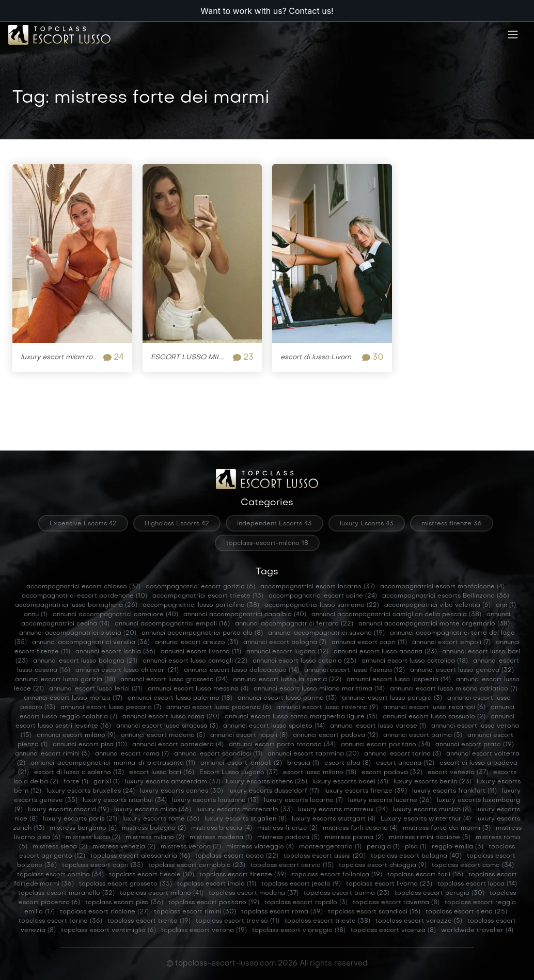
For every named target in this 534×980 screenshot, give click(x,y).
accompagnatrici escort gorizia (200, 587)
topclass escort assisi (325, 856)
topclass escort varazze (419, 921)
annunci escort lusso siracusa (167, 726)
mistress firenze (287, 828)
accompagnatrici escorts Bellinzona (446, 596)
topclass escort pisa (124, 903)
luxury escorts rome (161, 819)
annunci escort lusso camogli (195, 661)
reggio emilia (458, 847)
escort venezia (458, 773)
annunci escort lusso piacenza (219, 708)
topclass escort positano (214, 903)
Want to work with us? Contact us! (267, 11)
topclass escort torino (60, 921)
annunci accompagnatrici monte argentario (434, 624)
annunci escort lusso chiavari (127, 670)
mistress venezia (124, 847)
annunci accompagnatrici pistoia (78, 633)
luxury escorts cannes (182, 791)
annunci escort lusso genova (462, 670)
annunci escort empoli (451, 642)
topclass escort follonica (337, 875)
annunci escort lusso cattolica (415, 661)
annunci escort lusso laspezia (399, 680)
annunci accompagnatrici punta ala (202, 633)
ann (506, 605)
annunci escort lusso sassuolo (434, 717)
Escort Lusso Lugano (239, 773)
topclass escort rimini (195, 912)
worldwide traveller (477, 930)
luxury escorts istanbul (125, 800)
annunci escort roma (132, 754)
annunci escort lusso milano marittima (319, 689)
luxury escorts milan (153, 810)
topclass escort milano (162, 893)
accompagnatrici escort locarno (318, 587)
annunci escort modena (163, 735)
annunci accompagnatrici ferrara (294, 624)
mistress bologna (154, 828)
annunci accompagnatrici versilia (91, 642)
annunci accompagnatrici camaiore (115, 615)
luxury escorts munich (432, 810)
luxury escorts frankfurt (454, 791)
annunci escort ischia (115, 652)
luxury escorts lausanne (215, 800)
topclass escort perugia (439, 893)
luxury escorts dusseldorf (274, 791)
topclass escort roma (282, 912)
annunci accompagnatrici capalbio (245, 615)
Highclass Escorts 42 (177, 524)
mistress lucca (93, 838)
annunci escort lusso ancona (385, 652)
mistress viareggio (260, 847)
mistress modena (221, 838)
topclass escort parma (347, 893)
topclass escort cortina (60, 875)
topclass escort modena (254, 893)
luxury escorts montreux (343, 810)
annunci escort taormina (313, 754)
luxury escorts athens (266, 782)
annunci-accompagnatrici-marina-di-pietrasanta (113, 763)
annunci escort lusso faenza (355, 670)
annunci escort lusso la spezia (287, 680)
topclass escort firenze (243, 875)
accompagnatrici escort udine (323, 596)
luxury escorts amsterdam (173, 782)
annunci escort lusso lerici (96, 689)
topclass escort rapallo (306, 903)
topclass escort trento (149, 921)
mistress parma (354, 838)
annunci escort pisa (90, 745)
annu (36, 615)
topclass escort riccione (104, 912)
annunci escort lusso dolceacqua (241, 670)
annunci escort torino (403, 754)
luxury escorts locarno (303, 800)
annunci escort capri (369, 642)
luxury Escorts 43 (367, 524)
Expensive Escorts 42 (83, 524)
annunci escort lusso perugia (392, 698)
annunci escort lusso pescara (111, 708)
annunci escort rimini (52, 754)
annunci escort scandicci (218, 754)
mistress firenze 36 (452, 524)
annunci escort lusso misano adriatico (454, 689)
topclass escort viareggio (299, 930)
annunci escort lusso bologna (85, 661)
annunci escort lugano (287, 652)
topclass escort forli (425, 875)
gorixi (107, 782)
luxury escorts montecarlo (245, 810)
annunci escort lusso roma (171, 717)
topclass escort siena (466, 912)
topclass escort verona (204, 930)
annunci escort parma (423, 735)
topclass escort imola (217, 884)
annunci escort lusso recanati (434, 708)
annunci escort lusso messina (198, 689)
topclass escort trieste (327, 921)
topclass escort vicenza (393, 930)
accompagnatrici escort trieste (208, 596)
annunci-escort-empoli (241, 763)
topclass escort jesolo (301, 884)
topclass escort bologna (416, 856)
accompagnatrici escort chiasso (83, 587)
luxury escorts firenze (366, 791)
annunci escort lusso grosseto (174, 680)
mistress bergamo (83, 828)
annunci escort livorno (201, 652)
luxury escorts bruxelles (91, 791)
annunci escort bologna (285, 642)
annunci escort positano (386, 745)
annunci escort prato (475, 745)
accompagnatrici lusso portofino (201, 605)
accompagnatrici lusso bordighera (76, 605)
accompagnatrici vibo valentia (437, 605)
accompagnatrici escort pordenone (84, 596)
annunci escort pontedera (178, 745)
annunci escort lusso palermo (180, 698)
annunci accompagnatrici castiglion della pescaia (396, 615)
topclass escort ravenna (396, 903)
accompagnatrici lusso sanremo (322, 605)
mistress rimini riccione (430, 838)
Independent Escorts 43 (274, 524)
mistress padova (288, 838)
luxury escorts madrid (68, 810)
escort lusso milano (320, 773)
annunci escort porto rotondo (282, 745)
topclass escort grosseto (125, 884)
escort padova (392, 773)
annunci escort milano (76, 735)
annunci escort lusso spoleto (274, 726)
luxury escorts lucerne (390, 800)
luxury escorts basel (350, 782)
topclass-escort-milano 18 (267, 543)
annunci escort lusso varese (378, 726)
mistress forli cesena (360, 828)
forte (76, 782)
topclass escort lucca (477, 884)
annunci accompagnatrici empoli (172, 624)
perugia (383, 847)
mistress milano (155, 838)
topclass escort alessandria (140, 856)
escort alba (348, 763)
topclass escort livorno (389, 884)
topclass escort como (473, 865)
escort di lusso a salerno (79, 773)
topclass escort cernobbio (197, 865)
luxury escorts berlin (433, 782)
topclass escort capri (103, 865)
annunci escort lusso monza (73, 698)
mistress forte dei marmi (447, 828)
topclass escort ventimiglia (108, 930)
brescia (303, 763)
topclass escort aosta (237, 856)
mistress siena (60, 847)
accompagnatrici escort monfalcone (442, 587)
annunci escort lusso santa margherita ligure (301, 717)
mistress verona (191, 847)
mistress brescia (222, 828)
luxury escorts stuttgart (334, 819)
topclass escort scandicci (374, 912)
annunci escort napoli (249, 735)
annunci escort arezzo (197, 642)
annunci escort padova (335, 735)
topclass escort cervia (292, 865)
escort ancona (405, 763)
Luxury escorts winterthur (426, 819)
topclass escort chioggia (383, 865)
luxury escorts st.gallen (246, 819)
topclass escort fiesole (152, 875)
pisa (416, 847)
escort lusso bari (162, 773)
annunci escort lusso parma (287, 698)
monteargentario (330, 847)
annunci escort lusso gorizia (65, 680)
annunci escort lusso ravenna (327, 708)
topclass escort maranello (66, 893)
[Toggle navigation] (513, 44)
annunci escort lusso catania (304, 661)
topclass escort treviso (238, 921)
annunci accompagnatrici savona (326, 633)
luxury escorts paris (80, 819)
